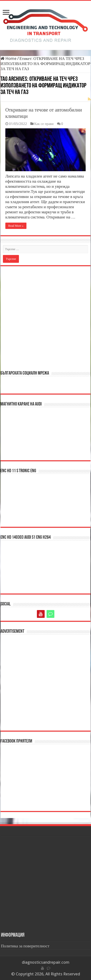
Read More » (16, 226)
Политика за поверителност (25, 946)
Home (8, 58)
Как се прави (44, 124)
